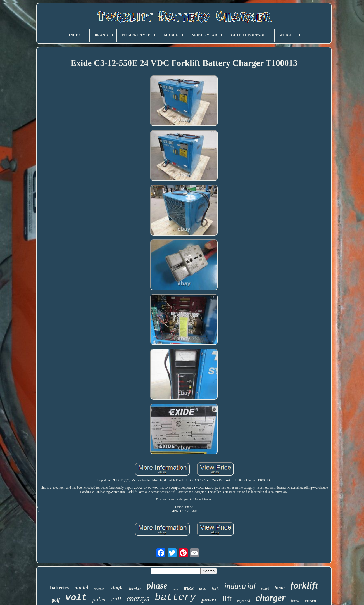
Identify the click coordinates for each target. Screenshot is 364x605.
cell (116, 599)
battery (175, 597)
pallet (99, 599)
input (280, 588)
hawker (135, 588)
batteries (59, 588)
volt (76, 598)
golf (56, 600)
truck (189, 588)
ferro (295, 601)
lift (227, 598)
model (81, 587)
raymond (244, 601)
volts (176, 589)
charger (270, 598)
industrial (240, 586)
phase (157, 586)
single (117, 588)
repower (99, 589)
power (209, 599)
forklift (304, 585)
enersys (138, 599)
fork (215, 588)
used (203, 588)
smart (265, 589)
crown (311, 600)
